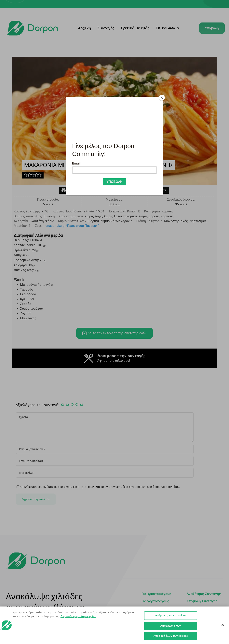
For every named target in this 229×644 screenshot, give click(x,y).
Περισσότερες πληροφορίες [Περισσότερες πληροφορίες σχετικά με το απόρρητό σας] (78, 616)
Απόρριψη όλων (171, 626)
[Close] (162, 98)
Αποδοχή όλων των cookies (171, 636)
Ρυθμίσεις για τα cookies (171, 615)
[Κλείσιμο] (223, 625)
